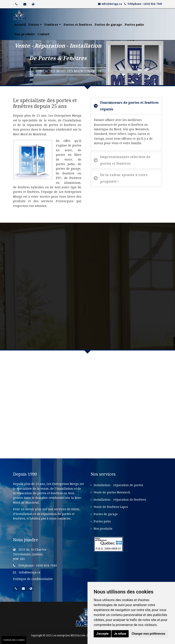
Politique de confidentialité (33, 579)
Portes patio (134, 25)
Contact (43, 34)
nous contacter (60, 518)
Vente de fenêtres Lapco (111, 507)
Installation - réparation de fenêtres (120, 500)
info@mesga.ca (112, 4)
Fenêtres (53, 25)
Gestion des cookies (14, 640)
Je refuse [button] (120, 634)
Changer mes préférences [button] (149, 634)
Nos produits (25, 34)
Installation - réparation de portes (118, 485)
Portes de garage (108, 25)
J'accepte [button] (102, 634)
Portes (35, 25)
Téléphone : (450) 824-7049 (145, 4)
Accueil (20, 25)
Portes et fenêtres (78, 25)
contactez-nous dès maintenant (68, 71)
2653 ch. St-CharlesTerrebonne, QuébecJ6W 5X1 (30, 554)
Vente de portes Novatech (112, 492)
